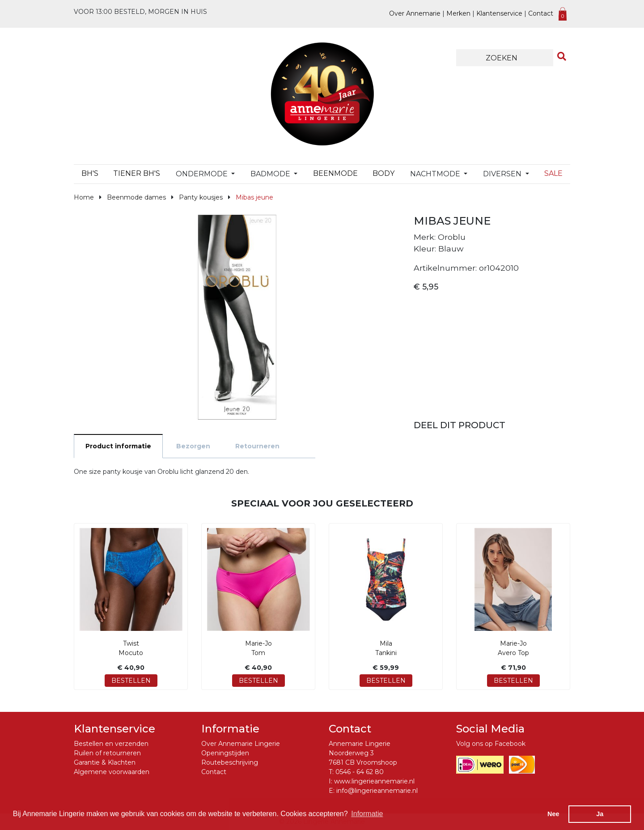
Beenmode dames (136, 197)
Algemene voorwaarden (112, 772)
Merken (458, 13)
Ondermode (203, 174)
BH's (90, 173)
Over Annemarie (415, 13)
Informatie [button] (367, 814)
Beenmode (335, 173)
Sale (553, 173)
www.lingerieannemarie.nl (374, 781)
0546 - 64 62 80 (360, 772)
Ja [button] (600, 814)
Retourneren (257, 446)
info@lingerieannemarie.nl (377, 791)
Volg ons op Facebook (491, 744)
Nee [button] (553, 814)
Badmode (271, 174)
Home (84, 197)
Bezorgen (193, 446)
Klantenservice (499, 13)
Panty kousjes (201, 197)
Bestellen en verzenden (111, 744)
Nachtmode (436, 174)
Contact (541, 13)
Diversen (503, 174)
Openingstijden (225, 753)
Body (383, 173)
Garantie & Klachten (105, 762)
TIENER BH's (137, 173)
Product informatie (118, 446)
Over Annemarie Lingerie (241, 744)
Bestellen (131, 681)
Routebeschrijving (230, 762)
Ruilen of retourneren (107, 753)
